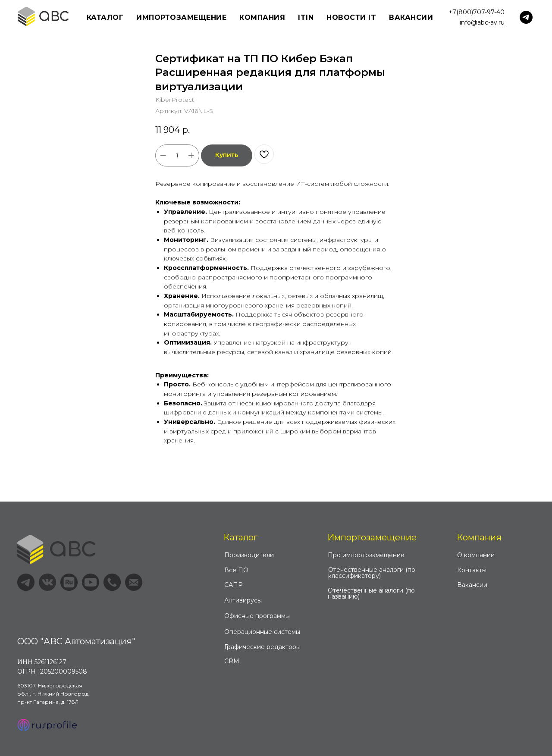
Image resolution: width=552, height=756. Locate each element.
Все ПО (236, 570)
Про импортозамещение (366, 555)
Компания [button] (262, 17)
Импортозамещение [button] (181, 17)
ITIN (306, 17)
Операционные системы (262, 632)
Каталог (240, 537)
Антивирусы (243, 600)
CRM (232, 661)
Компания (479, 537)
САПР (234, 585)
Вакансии (411, 17)
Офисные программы (257, 616)
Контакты (472, 570)
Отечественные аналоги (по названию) (371, 593)
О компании (476, 555)
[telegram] (526, 17)
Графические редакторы (262, 647)
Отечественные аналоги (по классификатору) (372, 573)
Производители (249, 555)
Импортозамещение (372, 537)
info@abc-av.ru (482, 22)
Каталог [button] (105, 17)
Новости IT (351, 17)
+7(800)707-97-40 (477, 12)
